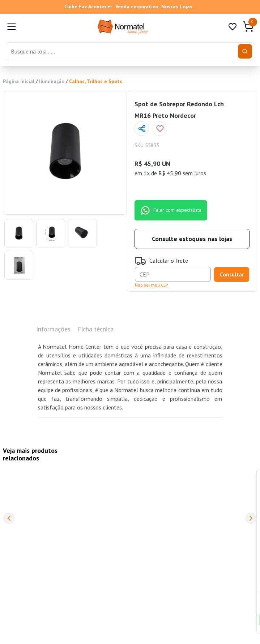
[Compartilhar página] (142, 129)
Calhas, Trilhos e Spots (96, 81)
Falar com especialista (171, 210)
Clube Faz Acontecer (88, 7)
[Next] (251, 518)
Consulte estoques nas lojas (192, 239)
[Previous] (9, 518)
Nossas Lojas (177, 7)
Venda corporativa (137, 7)
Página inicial (19, 81)
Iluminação (52, 81)
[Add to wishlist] (160, 129)
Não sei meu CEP (152, 285)
